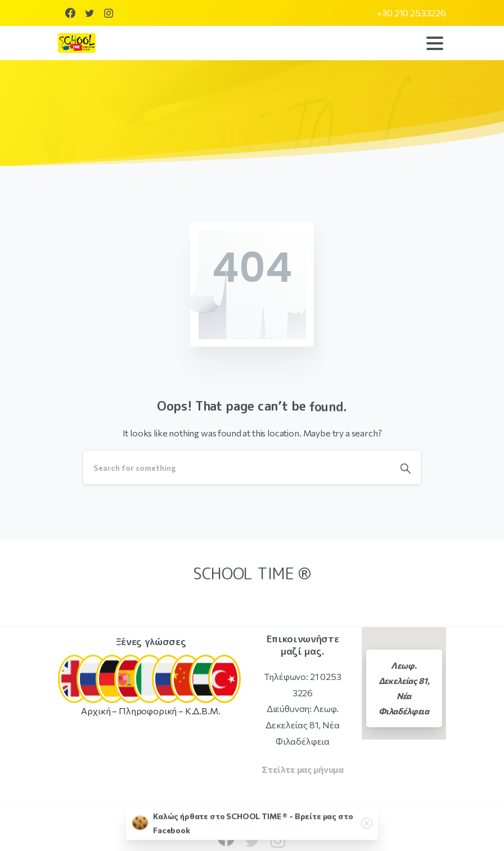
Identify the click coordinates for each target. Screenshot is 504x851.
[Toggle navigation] (435, 43)
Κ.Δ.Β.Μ (202, 711)
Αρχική (96, 711)
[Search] (237, 467)
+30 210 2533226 (411, 13)
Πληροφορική (148, 711)
